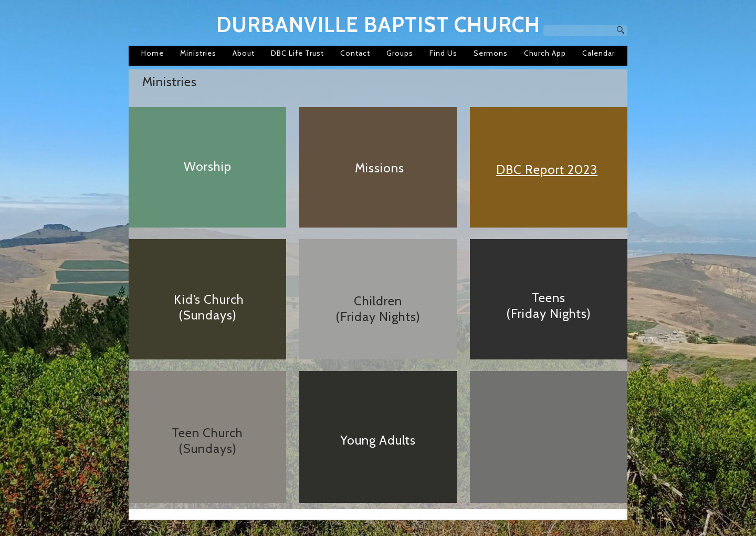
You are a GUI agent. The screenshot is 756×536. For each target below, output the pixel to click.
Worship (208, 166)
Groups (400, 53)
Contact (355, 53)
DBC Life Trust (297, 53)
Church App (545, 53)
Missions (380, 168)
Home (153, 53)
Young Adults (378, 440)
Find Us (443, 53)
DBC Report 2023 (547, 169)
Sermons (491, 53)
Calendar (598, 53)
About (244, 53)
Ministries (198, 53)
